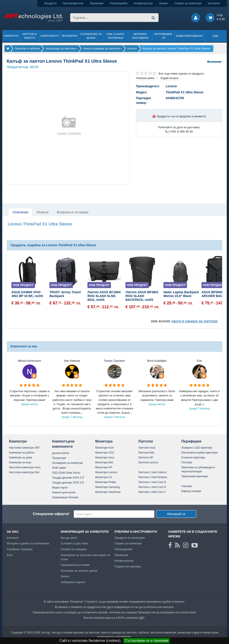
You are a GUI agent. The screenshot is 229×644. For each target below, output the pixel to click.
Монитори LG (104, 477)
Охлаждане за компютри (67, 463)
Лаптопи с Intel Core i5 (152, 487)
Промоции (96, 3)
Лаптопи (145, 441)
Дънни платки (61, 453)
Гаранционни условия (75, 565)
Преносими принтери (195, 476)
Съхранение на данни (91, 36)
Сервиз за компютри (188, 3)
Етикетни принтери (193, 458)
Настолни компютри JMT (24, 448)
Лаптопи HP (146, 458)
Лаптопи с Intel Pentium (153, 477)
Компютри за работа (22, 453)
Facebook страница (20, 549)
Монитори (104, 441)
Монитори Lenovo (106, 472)
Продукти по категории (130, 538)
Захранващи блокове (65, 497)
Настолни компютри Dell (24, 472)
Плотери (187, 462)
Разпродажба (119, 3)
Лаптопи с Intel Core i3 (152, 482)
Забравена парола (73, 582)
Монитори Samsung (108, 487)
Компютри (11, 36)
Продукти (50, 3)
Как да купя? (69, 538)
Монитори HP (104, 467)
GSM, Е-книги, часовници (116, 36)
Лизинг (163, 3)
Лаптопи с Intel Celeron (152, 472)
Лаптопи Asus (147, 448)
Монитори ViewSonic (108, 492)
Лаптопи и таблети (29, 36)
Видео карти (60, 488)
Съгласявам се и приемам (146, 641)
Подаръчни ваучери (128, 566)
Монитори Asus (105, 458)
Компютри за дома (20, 458)
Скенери (187, 486)
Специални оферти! (51, 514)
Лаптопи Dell (146, 453)
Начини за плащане (74, 549)
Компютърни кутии (64, 492)
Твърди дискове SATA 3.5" (68, 483)
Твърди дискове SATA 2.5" (68, 478)
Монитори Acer (105, 448)
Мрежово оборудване (140, 36)
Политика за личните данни (79, 571)
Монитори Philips (106, 482)
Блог (10, 555)
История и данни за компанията (28, 543)
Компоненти (50, 36)
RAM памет (59, 468)
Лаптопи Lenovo (148, 462)
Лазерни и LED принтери (197, 448)
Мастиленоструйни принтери (199, 453)
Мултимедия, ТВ (163, 36)
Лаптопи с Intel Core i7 (152, 492)
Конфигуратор (143, 3)
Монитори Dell (104, 462)
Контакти (214, 3)
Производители (73, 3)
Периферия (69, 36)
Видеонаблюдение (190, 36)
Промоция (121, 555)
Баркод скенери (191, 491)
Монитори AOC (105, 453)
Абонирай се (176, 514)
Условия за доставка (74, 543)
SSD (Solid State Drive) (66, 473)
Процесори (59, 458)
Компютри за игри (20, 462)
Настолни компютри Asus (25, 467)
